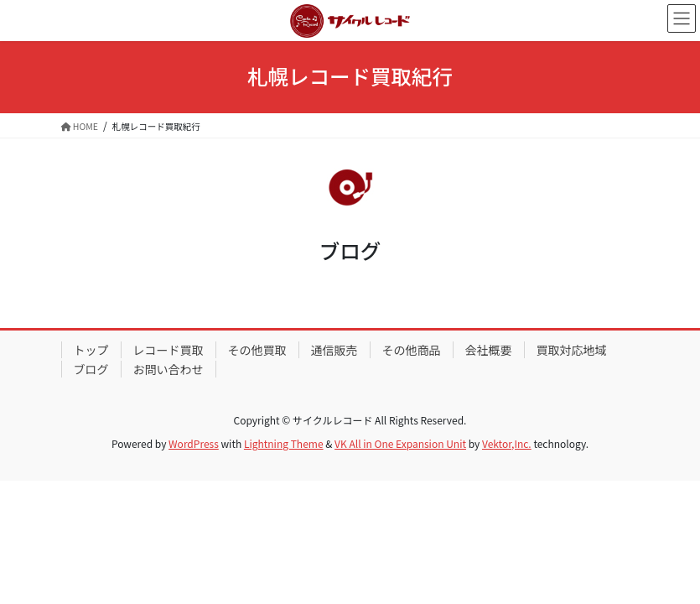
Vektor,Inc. (507, 443)
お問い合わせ (169, 369)
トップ (91, 350)
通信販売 (334, 350)
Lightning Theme (284, 443)
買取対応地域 (572, 350)
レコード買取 (169, 350)
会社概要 (489, 350)
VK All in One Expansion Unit (400, 443)
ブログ (91, 369)
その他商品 (412, 350)
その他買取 (257, 350)
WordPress (194, 443)
